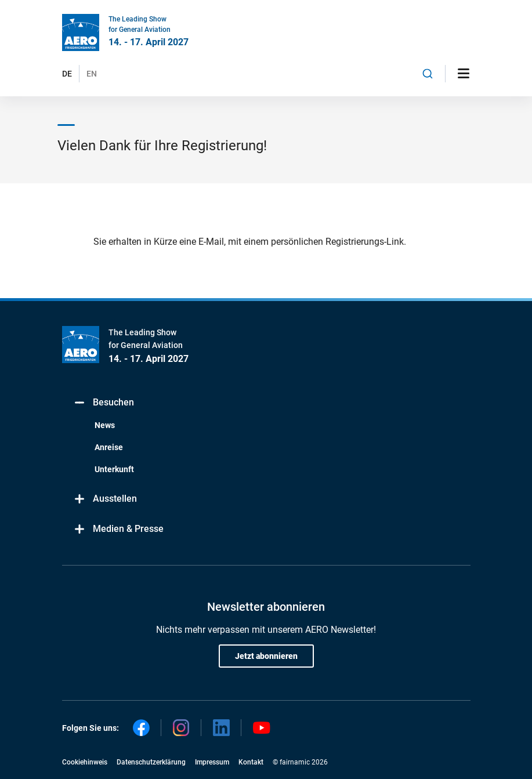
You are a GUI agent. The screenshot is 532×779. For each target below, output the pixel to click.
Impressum (212, 762)
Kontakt (251, 762)
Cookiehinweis (85, 762)
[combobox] (428, 74)
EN (92, 74)
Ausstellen (105, 499)
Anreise (109, 447)
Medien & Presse (119, 529)
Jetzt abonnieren (266, 656)
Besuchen (104, 403)
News (105, 425)
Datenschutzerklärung (151, 762)
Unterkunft (114, 469)
